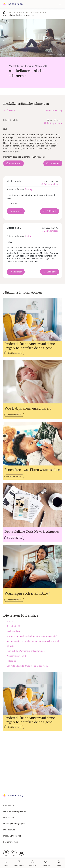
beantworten (15, 163)
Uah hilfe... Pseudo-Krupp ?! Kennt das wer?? (27, 666)
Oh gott (10, 646)
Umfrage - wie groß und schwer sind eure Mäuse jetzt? (32, 636)
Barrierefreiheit (10, 842)
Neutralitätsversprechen (15, 811)
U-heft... (10, 621)
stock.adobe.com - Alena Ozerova (55, 54)
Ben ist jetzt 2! (13, 626)
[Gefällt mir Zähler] (53, 163)
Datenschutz (9, 830)
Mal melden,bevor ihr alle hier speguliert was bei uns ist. (33, 641)
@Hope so (11, 661)
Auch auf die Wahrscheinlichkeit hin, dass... (27, 651)
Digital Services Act (12, 836)
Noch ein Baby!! (14, 631)
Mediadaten (9, 817)
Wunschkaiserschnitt (16, 656)
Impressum (9, 805)
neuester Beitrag (54, 110)
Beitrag (28, 189)
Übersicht (11, 110)
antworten (17, 211)
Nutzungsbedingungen (14, 824)
